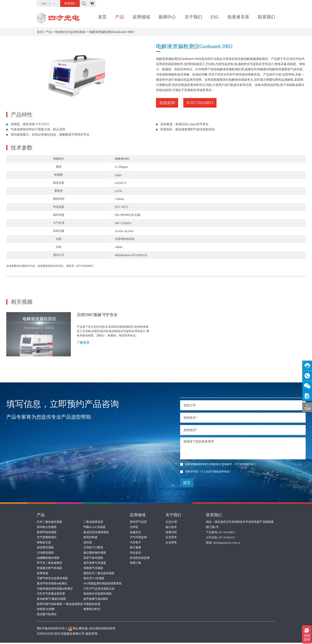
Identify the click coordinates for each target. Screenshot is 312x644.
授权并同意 (206, 472)
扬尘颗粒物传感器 (95, 553)
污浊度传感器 (45, 553)
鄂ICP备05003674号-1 (52, 630)
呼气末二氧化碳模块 (50, 563)
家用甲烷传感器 (47, 532)
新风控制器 (90, 537)
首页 (102, 17)
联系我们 (70, 3)
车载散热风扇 (92, 605)
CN (54, 4)
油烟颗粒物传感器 (48, 558)
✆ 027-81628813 (200, 103)
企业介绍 (171, 522)
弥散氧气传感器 (93, 569)
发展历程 (171, 532)
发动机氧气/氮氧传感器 (51, 600)
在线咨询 (167, 103)
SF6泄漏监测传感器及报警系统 (103, 584)
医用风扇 (42, 574)
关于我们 (193, 17)
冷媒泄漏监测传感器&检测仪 (55, 589)
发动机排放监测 (140, 558)
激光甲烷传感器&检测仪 (52, 584)
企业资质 (171, 537)
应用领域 (141, 17)
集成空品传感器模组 (96, 532)
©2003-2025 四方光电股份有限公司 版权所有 (67, 635)
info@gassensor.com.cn (227, 543)
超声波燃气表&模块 (96, 600)
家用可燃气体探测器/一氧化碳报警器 (60, 605)
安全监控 (135, 553)
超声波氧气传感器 (95, 563)
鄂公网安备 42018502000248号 (92, 630)
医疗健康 (135, 548)
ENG (44, 4)
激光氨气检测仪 (47, 615)
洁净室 (134, 527)
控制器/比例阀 (46, 610)
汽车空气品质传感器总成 (99, 589)
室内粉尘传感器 (47, 527)
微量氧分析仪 (92, 610)
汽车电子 (135, 543)
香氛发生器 (44, 543)
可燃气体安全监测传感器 (52, 579)
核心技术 (171, 527)
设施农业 (135, 532)
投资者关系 (238, 17)
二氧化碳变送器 (93, 522)
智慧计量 (135, 563)
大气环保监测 (138, 537)
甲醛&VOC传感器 (95, 527)
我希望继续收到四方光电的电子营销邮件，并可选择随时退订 (218, 464)
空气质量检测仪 (47, 537)
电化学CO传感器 (94, 579)
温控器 (88, 543)
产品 (120, 17)
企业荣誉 (171, 543)
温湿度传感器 (45, 548)
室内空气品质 (138, 522)
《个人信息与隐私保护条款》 (215, 472)
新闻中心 (167, 17)
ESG (215, 17)
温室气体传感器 (93, 558)
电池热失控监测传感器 (70, 32)
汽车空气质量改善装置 (51, 595)
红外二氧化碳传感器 (50, 522)
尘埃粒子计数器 (93, 548)
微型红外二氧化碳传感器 (99, 574)
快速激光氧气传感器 (50, 569)
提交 (187, 483)
